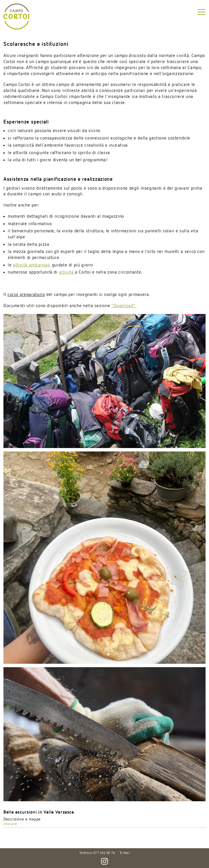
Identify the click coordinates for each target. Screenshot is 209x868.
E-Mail (125, 853)
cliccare (10, 824)
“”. (124, 306)
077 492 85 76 (104, 853)
